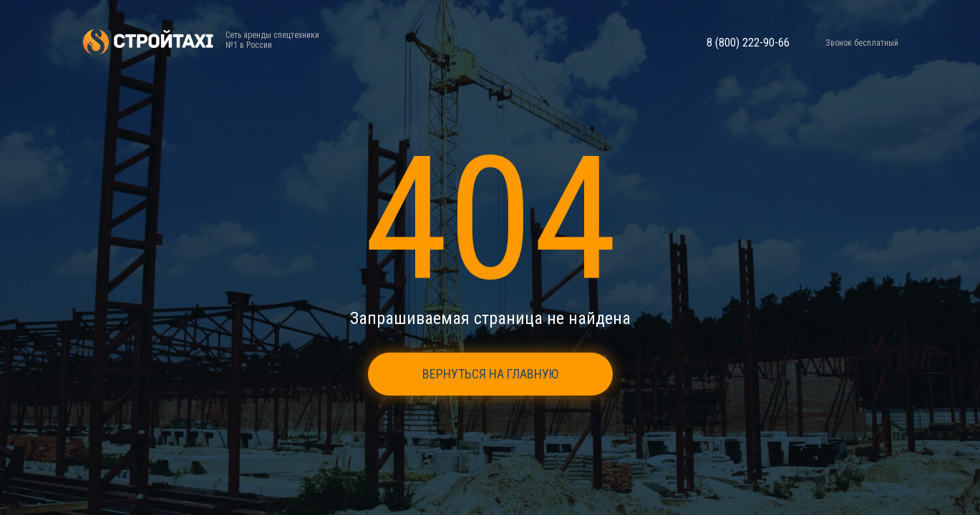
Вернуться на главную (490, 374)
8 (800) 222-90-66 (748, 43)
